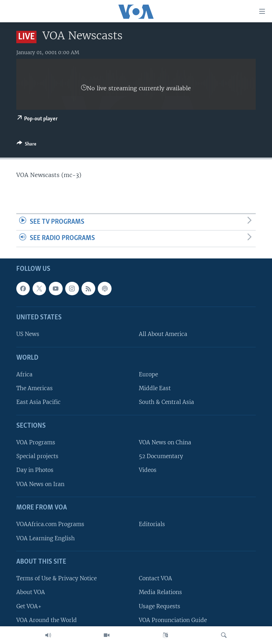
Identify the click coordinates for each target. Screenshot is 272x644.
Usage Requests (160, 606)
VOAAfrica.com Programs (50, 524)
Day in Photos (35, 470)
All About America (163, 334)
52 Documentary (161, 456)
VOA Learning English (46, 538)
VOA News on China (165, 442)
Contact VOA (155, 578)
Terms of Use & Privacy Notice (56, 578)
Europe (148, 374)
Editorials (152, 524)
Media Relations (160, 592)
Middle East (155, 388)
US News (28, 334)
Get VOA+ (29, 606)
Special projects (37, 456)
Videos (148, 470)
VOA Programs (36, 442)
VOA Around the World (47, 620)
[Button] (27, 145)
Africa (24, 374)
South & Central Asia (166, 402)
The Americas (35, 388)
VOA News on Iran (40, 484)
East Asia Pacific (38, 402)
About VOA (31, 592)
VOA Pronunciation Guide (173, 620)
